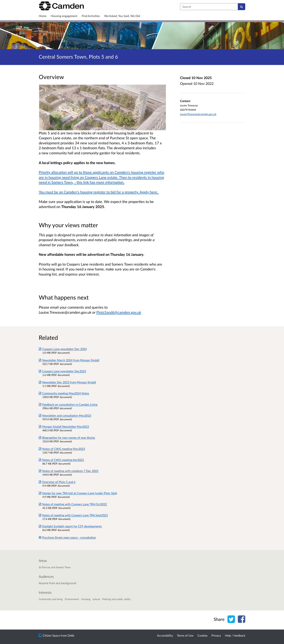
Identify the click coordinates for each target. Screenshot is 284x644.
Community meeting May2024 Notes (64, 393)
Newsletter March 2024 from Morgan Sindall (69, 360)
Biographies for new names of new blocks (67, 438)
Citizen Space (51, 635)
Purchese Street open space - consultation (67, 537)
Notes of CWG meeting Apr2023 (61, 460)
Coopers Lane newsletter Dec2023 (62, 371)
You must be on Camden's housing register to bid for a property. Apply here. (99, 192)
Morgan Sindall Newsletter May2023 (64, 426)
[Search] (242, 7)
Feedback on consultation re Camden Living (68, 404)
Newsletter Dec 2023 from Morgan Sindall (67, 382)
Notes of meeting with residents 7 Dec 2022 (69, 471)
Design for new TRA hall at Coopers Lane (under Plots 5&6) (78, 493)
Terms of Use (185, 635)
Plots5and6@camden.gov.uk (119, 312)
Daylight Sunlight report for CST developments (70, 526)
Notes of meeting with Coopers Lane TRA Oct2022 (73, 504)
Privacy (216, 635)
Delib (71, 635)
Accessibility (165, 635)
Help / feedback (235, 635)
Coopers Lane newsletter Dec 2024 (63, 349)
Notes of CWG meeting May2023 (62, 449)
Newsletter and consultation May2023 (65, 415)
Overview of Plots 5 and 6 (57, 482)
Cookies (202, 635)
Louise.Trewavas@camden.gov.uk (198, 114)
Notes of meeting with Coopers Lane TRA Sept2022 (73, 515)
